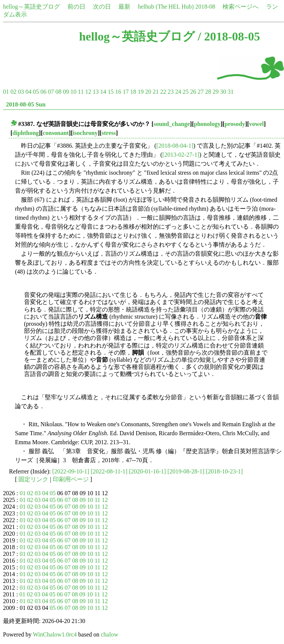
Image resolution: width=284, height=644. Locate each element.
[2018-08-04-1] (175, 146)
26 (193, 92)
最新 (124, 7)
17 (126, 92)
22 (163, 92)
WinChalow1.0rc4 (55, 634)
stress (109, 133)
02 (13, 92)
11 (81, 92)
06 (43, 92)
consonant (56, 133)
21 (155, 92)
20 (148, 92)
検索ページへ (241, 7)
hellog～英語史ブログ (31, 7)
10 (73, 92)
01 (6, 92)
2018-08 (205, 7)
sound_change (172, 124)
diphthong (25, 133)
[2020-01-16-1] (147, 471)
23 (170, 92)
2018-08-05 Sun (26, 104)
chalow (109, 634)
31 (230, 92)
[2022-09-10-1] (71, 471)
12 (88, 92)
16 (118, 92)
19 (141, 92)
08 (58, 92)
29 (215, 92)
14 (103, 92)
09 (66, 92)
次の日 (102, 7)
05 (36, 92)
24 (178, 92)
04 (28, 92)
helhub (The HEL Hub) (166, 7)
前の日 (76, 7)
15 (111, 92)
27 (200, 92)
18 (133, 92)
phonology (207, 124)
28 (208, 92)
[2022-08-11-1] (109, 471)
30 (223, 92)
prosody (235, 124)
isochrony (85, 133)
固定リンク (33, 479)
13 (96, 92)
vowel (256, 124)
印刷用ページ (71, 479)
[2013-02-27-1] (181, 155)
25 (185, 92)
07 (51, 92)
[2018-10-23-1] (224, 471)
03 (21, 92)
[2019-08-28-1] (186, 471)
